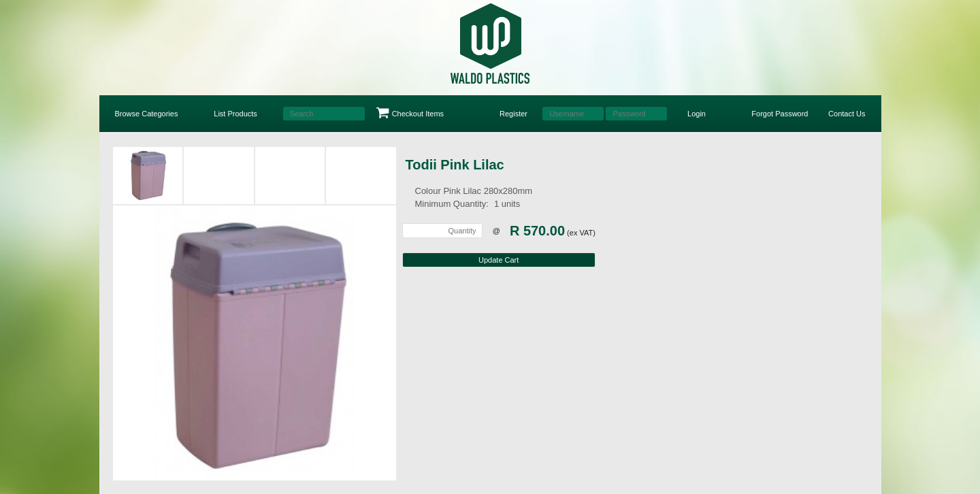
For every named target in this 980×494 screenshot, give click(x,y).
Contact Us (847, 114)
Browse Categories (147, 114)
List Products (235, 114)
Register (513, 114)
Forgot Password (780, 114)
